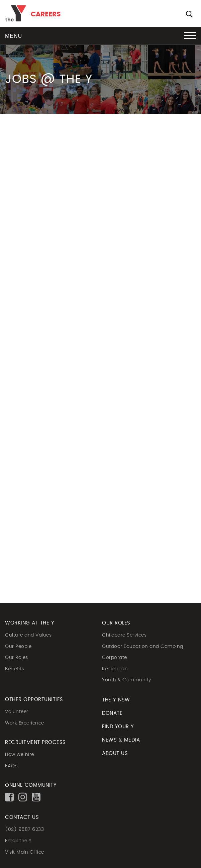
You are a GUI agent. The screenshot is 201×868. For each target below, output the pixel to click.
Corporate (115, 658)
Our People (18, 647)
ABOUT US (115, 753)
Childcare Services (124, 635)
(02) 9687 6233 (24, 830)
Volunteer (17, 712)
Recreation (115, 669)
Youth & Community (127, 680)
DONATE (112, 713)
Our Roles (17, 658)
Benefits (15, 669)
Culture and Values (28, 635)
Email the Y (18, 841)
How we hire (20, 755)
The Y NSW (116, 700)
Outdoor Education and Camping (143, 647)
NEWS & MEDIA (121, 740)
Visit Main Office (25, 852)
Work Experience (25, 723)
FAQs (11, 766)
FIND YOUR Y (118, 727)
